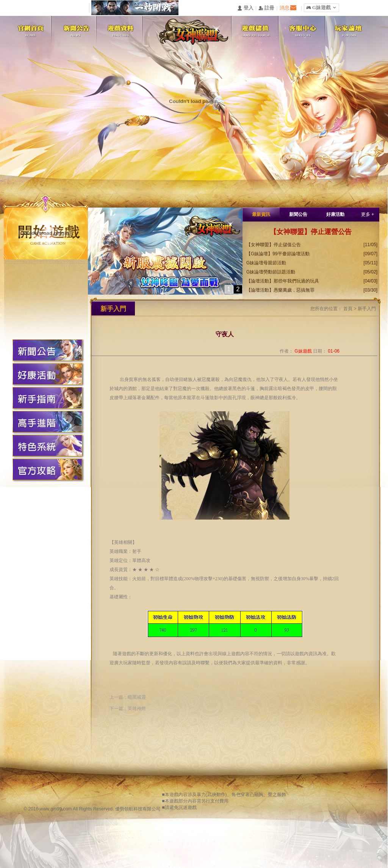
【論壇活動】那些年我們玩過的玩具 (283, 281)
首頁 (348, 309)
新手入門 (367, 309)
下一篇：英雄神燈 (128, 709)
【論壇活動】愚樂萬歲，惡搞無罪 (280, 290)
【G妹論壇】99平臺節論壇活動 (278, 254)
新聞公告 (298, 214)
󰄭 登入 (245, 8)
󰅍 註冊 (266, 8)
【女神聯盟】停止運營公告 (311, 232)
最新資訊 (261, 214)
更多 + (368, 214)
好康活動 (335, 214)
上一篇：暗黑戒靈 (128, 697)
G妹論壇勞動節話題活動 (271, 272)
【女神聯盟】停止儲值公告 (274, 245)
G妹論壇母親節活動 (266, 263)
